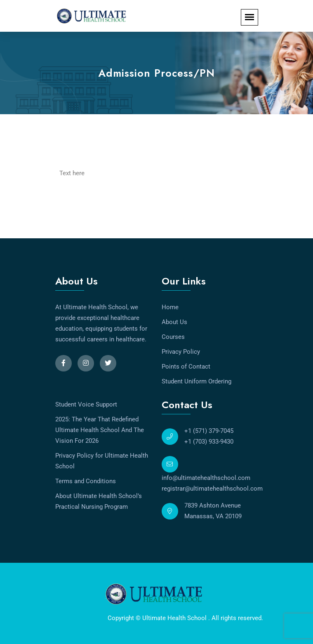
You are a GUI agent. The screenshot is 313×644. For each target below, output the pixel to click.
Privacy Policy (181, 352)
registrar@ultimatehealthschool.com (212, 489)
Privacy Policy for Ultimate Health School (102, 461)
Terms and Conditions (86, 481)
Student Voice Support (86, 404)
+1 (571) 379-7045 (209, 431)
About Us (174, 322)
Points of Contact (186, 367)
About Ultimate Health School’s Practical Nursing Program (99, 501)
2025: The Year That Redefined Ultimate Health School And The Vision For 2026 (100, 430)
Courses (173, 337)
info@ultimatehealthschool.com (206, 478)
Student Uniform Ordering (197, 381)
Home (170, 307)
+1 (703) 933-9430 (209, 442)
